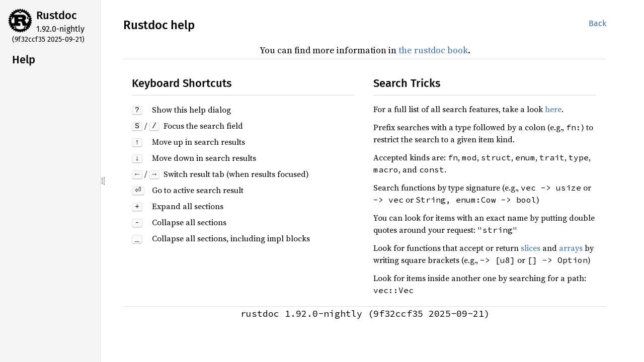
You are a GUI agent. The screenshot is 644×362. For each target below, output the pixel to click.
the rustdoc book (433, 50)
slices (531, 248)
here (553, 109)
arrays (571, 248)
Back (597, 23)
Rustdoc (57, 15)
